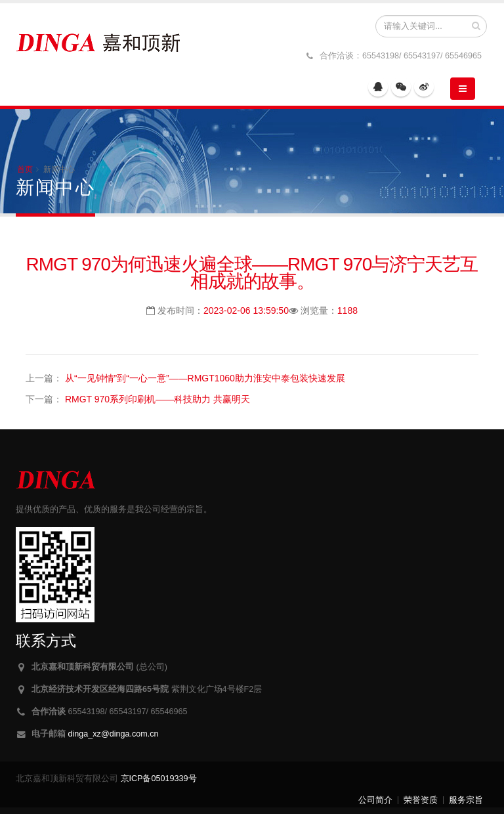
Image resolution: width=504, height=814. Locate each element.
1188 (347, 311)
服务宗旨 (466, 800)
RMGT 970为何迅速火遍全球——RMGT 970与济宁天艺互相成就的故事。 (252, 273)
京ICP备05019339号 (159, 779)
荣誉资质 (421, 800)
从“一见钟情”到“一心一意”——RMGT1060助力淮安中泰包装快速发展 (205, 378)
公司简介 (375, 800)
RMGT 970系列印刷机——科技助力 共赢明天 (157, 399)
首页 (25, 169)
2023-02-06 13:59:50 (246, 311)
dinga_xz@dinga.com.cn (114, 734)
